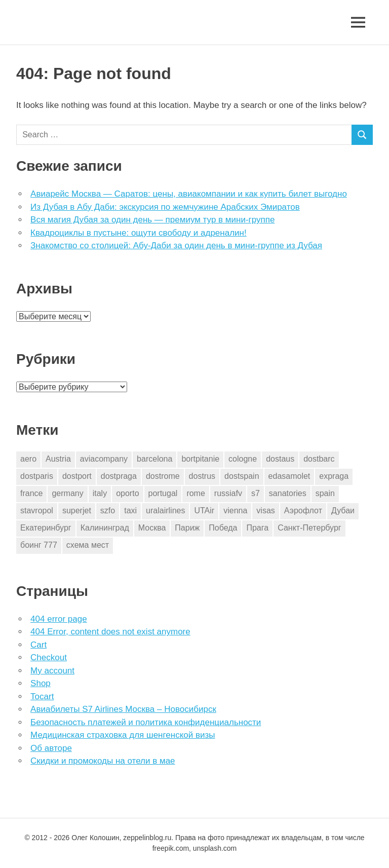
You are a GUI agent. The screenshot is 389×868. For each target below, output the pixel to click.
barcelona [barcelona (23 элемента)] (154, 459)
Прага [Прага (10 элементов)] (257, 528)
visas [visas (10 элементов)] (265, 511)
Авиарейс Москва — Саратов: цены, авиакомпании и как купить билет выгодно (189, 194)
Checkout (49, 657)
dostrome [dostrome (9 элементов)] (163, 476)
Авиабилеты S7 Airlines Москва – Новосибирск (123, 709)
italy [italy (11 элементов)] (100, 493)
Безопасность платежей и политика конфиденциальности (146, 722)
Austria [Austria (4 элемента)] (58, 459)
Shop (41, 683)
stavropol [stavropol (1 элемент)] (37, 511)
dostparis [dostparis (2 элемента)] (37, 476)
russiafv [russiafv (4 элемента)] (228, 493)
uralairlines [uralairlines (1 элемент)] (165, 511)
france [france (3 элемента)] (31, 493)
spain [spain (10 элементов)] (325, 493)
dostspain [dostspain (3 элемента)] (242, 476)
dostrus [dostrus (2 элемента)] (202, 476)
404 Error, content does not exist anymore (110, 632)
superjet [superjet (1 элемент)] (77, 511)
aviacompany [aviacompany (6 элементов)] (104, 459)
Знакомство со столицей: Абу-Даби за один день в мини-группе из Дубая (176, 246)
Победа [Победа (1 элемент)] (223, 528)
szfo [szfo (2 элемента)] (108, 511)
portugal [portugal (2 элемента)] (163, 493)
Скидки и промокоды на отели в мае (103, 761)
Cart (38, 645)
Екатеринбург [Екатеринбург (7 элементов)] (46, 528)
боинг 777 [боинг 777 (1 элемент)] (39, 545)
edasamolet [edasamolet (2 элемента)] (289, 476)
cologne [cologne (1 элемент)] (243, 459)
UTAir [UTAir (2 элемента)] (204, 511)
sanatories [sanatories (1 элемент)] (288, 493)
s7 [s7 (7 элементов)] (256, 493)
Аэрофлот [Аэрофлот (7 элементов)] (303, 511)
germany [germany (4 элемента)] (67, 493)
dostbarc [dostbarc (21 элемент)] (319, 459)
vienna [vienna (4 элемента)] (235, 511)
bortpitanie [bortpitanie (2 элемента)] (200, 459)
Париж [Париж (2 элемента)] (187, 528)
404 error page (59, 619)
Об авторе (51, 748)
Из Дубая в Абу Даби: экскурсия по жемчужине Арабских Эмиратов (165, 207)
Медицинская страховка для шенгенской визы (123, 735)
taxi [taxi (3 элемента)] (130, 511)
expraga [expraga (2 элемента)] (334, 476)
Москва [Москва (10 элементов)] (152, 528)
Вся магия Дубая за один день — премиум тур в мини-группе (152, 220)
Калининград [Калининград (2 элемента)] (105, 528)
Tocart (42, 696)
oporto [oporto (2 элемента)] (127, 493)
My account (52, 671)
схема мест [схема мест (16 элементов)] (88, 545)
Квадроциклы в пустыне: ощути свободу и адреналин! (139, 233)
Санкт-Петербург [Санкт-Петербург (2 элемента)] (309, 528)
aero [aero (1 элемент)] (28, 459)
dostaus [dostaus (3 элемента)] (280, 459)
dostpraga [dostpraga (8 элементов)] (119, 476)
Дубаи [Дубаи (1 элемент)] (343, 511)
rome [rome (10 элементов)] (196, 493)
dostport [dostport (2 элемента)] (77, 476)
